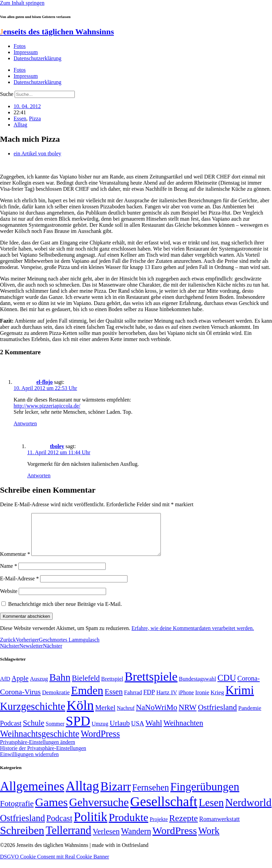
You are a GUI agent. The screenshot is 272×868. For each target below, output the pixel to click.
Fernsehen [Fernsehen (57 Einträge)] (151, 796)
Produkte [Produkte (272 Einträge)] (129, 826)
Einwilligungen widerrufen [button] (29, 762)
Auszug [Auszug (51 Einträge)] (39, 687)
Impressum (26, 52)
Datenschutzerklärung (37, 58)
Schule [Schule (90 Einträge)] (33, 731)
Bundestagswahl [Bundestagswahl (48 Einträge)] (197, 687)
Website (9, 599)
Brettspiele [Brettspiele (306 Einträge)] (151, 685)
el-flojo (45, 382)
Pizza (35, 118)
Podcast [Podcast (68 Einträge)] (11, 731)
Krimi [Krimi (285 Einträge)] (240, 699)
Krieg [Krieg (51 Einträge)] (217, 700)
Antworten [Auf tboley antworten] (39, 475)
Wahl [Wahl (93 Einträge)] (154, 731)
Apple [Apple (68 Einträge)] (20, 686)
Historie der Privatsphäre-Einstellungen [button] (43, 756)
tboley (57, 446)
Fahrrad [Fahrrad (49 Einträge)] (133, 701)
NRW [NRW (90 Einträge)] (188, 715)
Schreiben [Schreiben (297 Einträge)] (22, 838)
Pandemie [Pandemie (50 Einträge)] (250, 716)
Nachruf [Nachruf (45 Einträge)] (125, 716)
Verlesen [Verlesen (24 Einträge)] (106, 839)
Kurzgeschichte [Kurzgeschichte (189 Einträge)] (33, 714)
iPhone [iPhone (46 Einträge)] (186, 701)
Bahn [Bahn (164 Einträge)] (60, 685)
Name (8, 574)
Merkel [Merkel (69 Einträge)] (105, 716)
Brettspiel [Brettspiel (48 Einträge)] (112, 687)
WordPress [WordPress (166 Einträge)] (175, 839)
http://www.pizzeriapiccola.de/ (47, 406)
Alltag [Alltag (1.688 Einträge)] (82, 794)
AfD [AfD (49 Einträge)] (5, 687)
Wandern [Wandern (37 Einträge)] (136, 839)
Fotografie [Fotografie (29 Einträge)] (17, 812)
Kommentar (15, 562)
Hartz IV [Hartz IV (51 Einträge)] (167, 700)
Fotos (20, 46)
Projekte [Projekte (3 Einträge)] (159, 827)
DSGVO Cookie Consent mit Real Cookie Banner (55, 865)
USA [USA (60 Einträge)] (138, 731)
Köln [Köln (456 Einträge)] (80, 713)
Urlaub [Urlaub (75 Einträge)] (120, 731)
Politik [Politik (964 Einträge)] (91, 825)
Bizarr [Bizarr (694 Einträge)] (116, 795)
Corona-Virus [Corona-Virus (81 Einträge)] (20, 700)
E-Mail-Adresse (19, 587)
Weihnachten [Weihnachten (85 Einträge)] (183, 731)
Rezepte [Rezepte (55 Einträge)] (184, 826)
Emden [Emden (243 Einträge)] (87, 699)
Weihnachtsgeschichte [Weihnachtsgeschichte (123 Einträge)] (40, 742)
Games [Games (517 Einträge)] (51, 810)
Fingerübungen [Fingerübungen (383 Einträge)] (205, 795)
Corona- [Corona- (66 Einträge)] (249, 686)
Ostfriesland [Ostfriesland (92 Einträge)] (217, 715)
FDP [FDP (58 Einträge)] (149, 700)
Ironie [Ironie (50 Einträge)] (202, 701)
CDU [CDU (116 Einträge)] (227, 686)
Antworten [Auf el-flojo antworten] (25, 423)
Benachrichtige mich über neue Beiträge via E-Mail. (65, 612)
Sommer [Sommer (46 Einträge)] (55, 732)
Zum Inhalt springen (22, 3)
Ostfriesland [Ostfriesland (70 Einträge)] (22, 826)
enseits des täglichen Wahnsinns (57, 32)
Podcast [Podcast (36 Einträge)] (59, 826)
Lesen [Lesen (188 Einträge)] (211, 811)
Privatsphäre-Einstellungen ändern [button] (38, 750)
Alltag (20, 125)
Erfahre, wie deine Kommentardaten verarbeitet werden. (193, 636)
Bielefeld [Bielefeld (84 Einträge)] (86, 686)
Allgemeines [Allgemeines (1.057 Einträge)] (32, 794)
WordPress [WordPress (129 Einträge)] (100, 742)
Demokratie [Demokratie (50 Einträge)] (56, 701)
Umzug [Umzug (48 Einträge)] (100, 732)
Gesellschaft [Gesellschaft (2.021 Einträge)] (164, 810)
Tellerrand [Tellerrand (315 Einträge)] (68, 838)
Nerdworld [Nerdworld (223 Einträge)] (248, 811)
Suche (7, 94)
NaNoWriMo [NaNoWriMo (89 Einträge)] (157, 716)
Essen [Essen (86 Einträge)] (114, 700)
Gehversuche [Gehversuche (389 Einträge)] (99, 810)
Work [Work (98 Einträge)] (209, 839)
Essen (20, 118)
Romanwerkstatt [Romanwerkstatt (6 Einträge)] (219, 827)
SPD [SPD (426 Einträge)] (78, 729)
